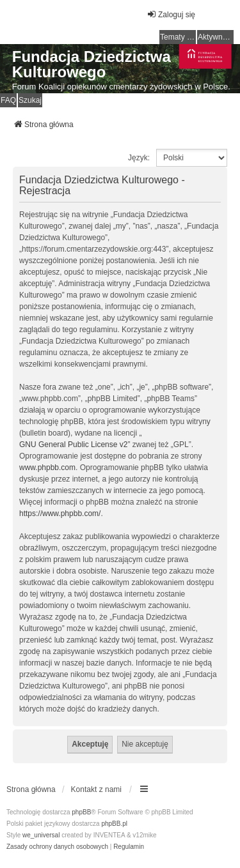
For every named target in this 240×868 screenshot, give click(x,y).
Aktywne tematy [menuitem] (216, 37)
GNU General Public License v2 (73, 445)
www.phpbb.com (47, 468)
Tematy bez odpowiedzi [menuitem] (178, 37)
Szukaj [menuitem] (30, 100)
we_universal (41, 835)
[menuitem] (57, 847)
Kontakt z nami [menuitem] (96, 789)
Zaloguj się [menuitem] (171, 14)
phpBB (81, 812)
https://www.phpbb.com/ (60, 514)
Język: (139, 158)
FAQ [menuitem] (8, 100)
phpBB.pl (114, 824)
